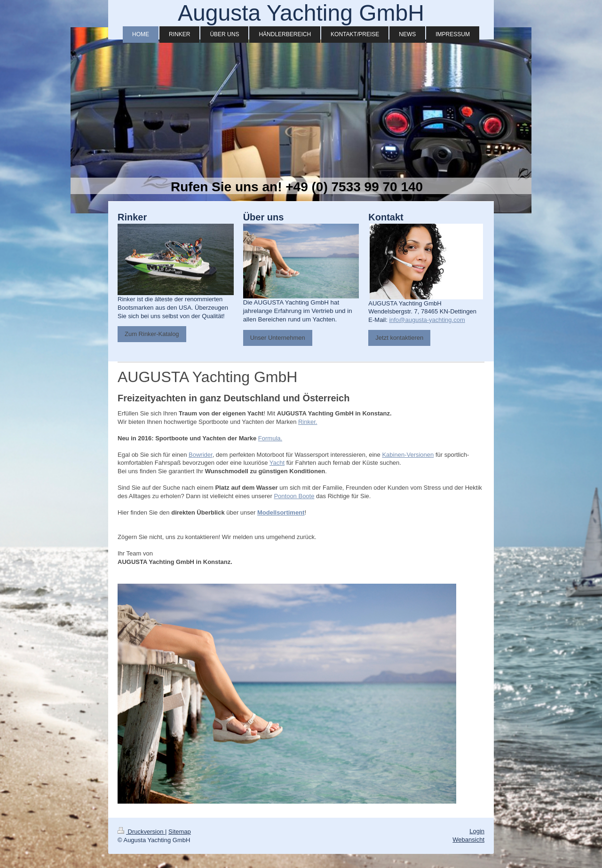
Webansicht (468, 840)
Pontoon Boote (294, 496)
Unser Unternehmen (278, 338)
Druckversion (141, 832)
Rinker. (308, 422)
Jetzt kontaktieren (399, 338)
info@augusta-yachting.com (427, 320)
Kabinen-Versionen (408, 455)
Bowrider (201, 455)
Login (477, 831)
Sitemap (180, 832)
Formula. (270, 438)
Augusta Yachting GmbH (301, 13)
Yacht (277, 463)
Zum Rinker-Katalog (152, 334)
